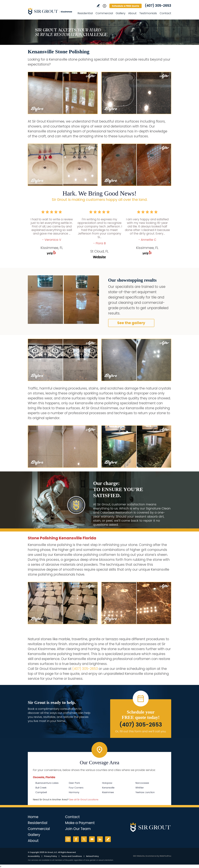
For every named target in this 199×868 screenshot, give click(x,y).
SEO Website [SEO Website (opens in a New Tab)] (139, 856)
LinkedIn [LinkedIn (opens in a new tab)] (100, 839)
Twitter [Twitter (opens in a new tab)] (84, 839)
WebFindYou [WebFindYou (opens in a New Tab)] (165, 856)
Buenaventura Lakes (47, 783)
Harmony (74, 792)
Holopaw (107, 783)
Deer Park (74, 783)
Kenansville (108, 788)
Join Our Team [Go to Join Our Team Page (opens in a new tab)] (78, 829)
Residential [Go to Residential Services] (85, 13)
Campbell (41, 792)
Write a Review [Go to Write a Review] (98, 6)
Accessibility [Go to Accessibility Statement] (34, 856)
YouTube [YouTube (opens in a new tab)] (92, 839)
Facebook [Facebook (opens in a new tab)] (76, 839)
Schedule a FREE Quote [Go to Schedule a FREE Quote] (126, 6)
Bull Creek (41, 788)
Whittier (140, 788)
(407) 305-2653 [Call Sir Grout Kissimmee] (158, 6)
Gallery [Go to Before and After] (121, 13)
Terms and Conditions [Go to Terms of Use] (72, 856)
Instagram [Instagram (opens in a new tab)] (68, 839)
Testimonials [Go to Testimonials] (148, 13)
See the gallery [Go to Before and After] (131, 323)
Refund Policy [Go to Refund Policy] (92, 856)
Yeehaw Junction (145, 792)
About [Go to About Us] (132, 13)
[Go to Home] (51, 11)
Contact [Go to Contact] (165, 13)
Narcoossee (142, 783)
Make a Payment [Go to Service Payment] (80, 823)
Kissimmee (108, 792)
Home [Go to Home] (33, 817)
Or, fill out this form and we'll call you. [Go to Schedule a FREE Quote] (141, 731)
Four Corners (76, 788)
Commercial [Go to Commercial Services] (104, 13)
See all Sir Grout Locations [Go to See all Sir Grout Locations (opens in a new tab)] (84, 800)
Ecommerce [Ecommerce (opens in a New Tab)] (151, 856)
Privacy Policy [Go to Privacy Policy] (50, 856)
